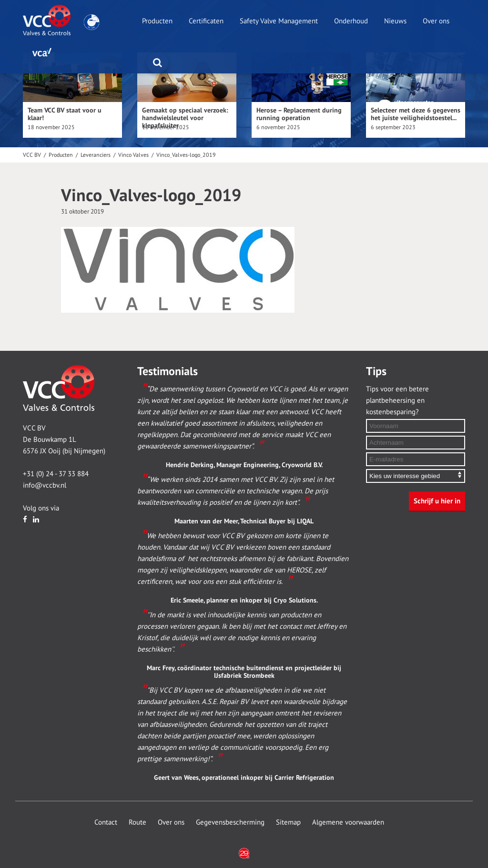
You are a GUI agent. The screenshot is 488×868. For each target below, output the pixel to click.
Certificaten (206, 21)
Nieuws (395, 21)
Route (137, 822)
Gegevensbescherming (230, 822)
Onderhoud (351, 21)
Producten (157, 21)
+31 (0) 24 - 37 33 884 (56, 474)
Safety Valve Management (279, 21)
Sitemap (288, 822)
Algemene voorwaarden (348, 822)
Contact (106, 822)
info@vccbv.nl (45, 485)
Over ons (436, 21)
